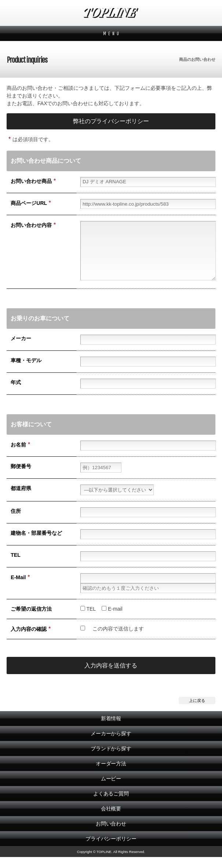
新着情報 (111, 729)
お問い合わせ (111, 835)
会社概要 (111, 820)
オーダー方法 (111, 775)
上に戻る (197, 711)
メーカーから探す (111, 744)
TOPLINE (111, 13)
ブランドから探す (111, 759)
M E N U (111, 33)
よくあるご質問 (111, 805)
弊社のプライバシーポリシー (111, 121)
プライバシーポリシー (111, 850)
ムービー (111, 790)
